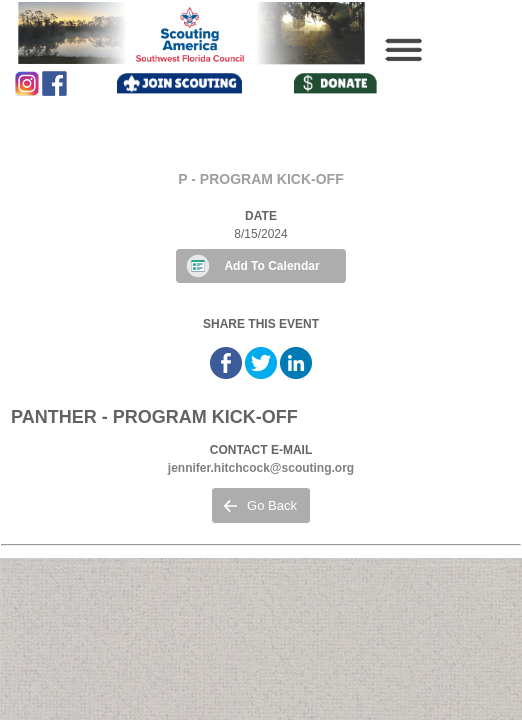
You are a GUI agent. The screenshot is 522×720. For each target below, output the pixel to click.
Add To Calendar (271, 266)
